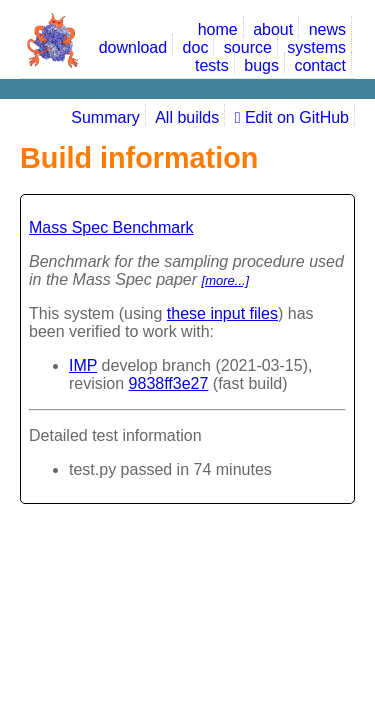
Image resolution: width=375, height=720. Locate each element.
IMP (83, 365)
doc (196, 47)
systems (316, 47)
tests (212, 65)
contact (320, 65)
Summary (105, 117)
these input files (222, 313)
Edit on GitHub (292, 117)
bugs (261, 65)
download (133, 47)
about (273, 29)
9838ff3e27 (169, 383)
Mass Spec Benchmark (111, 227)
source (248, 47)
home (218, 29)
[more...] (226, 280)
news (327, 29)
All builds (187, 117)
